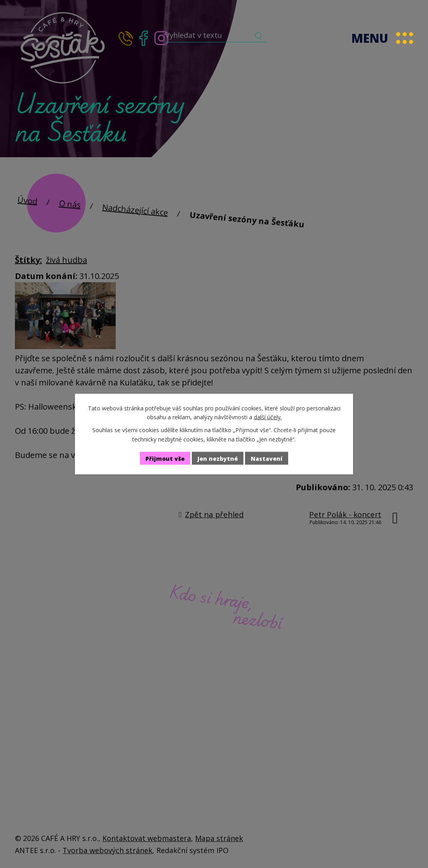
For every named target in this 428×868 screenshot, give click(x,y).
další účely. (268, 417)
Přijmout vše (165, 458)
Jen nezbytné (218, 458)
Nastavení (267, 458)
